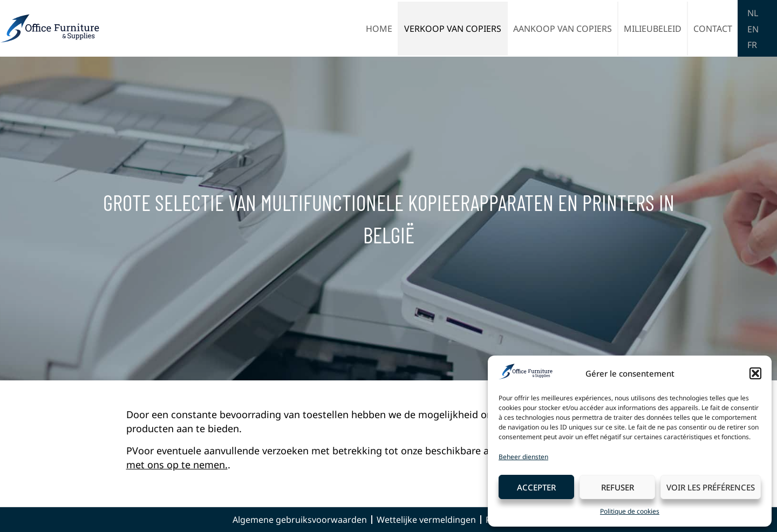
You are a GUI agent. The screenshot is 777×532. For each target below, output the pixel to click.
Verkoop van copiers (453, 29)
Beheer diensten (523, 457)
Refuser (618, 487)
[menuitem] (753, 13)
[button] (755, 373)
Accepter (536, 487)
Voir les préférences (711, 487)
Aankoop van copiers (563, 29)
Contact (713, 29)
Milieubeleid (653, 29)
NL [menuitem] (753, 13)
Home (379, 29)
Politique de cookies (630, 511)
